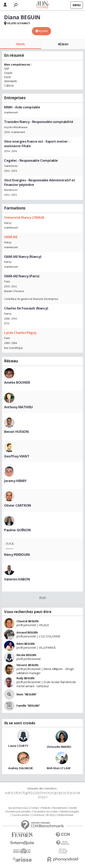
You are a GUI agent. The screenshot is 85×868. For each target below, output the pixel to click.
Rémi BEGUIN (25, 644)
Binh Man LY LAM (59, 768)
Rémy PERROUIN (17, 555)
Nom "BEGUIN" (27, 694)
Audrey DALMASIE (21, 768)
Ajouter (43, 31)
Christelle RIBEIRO (59, 747)
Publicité (46, 808)
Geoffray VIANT (17, 456)
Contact (35, 808)
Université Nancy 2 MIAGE (24, 217)
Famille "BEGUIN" (28, 706)
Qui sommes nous (18, 808)
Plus (42, 597)
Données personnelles (19, 812)
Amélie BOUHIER (17, 382)
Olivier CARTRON (18, 505)
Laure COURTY (18, 746)
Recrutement (60, 808)
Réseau (63, 44)
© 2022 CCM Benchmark (60, 815)
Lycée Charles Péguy (20, 333)
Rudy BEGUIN (25, 678)
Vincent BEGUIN (27, 665)
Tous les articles (21, 815)
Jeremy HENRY (15, 481)
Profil (20, 44)
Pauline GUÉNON (17, 530)
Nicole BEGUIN (26, 655)
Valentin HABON (17, 579)
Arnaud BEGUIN (27, 632)
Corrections (38, 815)
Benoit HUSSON (16, 432)
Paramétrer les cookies (46, 812)
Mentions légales (70, 812)
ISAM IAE (11, 237)
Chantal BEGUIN (27, 621)
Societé (73, 808)
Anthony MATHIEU (19, 407)
